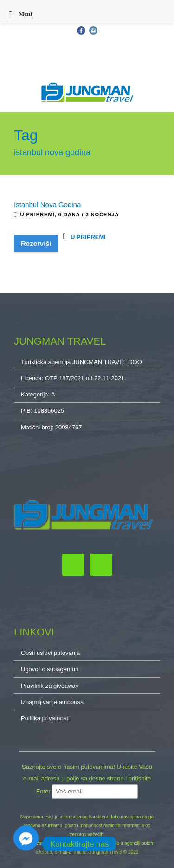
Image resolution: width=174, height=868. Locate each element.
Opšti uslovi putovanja (36, 41)
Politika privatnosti (45, 718)
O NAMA (87, 68)
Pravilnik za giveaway (50, 686)
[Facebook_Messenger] (26, 844)
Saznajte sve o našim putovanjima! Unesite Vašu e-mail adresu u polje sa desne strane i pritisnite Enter (87, 779)
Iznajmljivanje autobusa (52, 702)
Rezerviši (36, 243)
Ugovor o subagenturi (50, 669)
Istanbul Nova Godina (47, 204)
